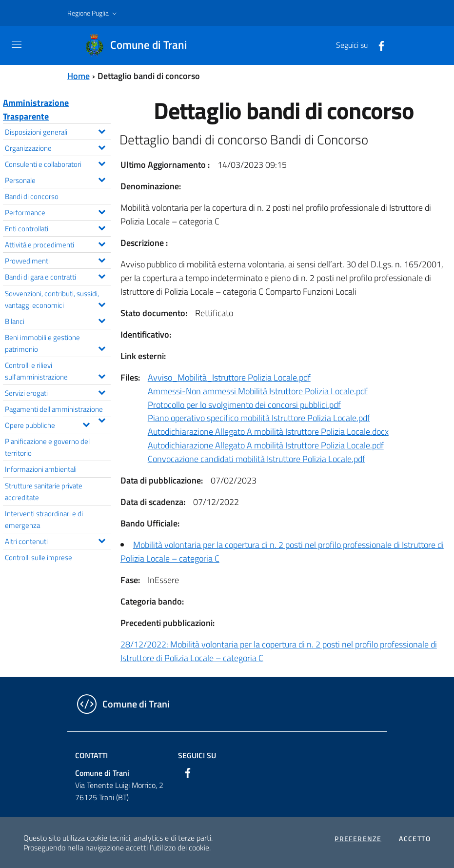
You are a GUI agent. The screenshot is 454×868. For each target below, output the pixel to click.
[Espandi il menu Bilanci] (102, 320)
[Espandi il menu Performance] (102, 211)
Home (79, 76)
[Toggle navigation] (17, 44)
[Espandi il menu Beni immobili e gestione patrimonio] (102, 347)
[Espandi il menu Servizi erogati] (102, 391)
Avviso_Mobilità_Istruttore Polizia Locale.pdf (229, 377)
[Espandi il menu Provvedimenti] (102, 259)
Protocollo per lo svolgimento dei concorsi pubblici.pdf (244, 405)
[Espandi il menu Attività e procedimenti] (102, 243)
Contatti (91, 755)
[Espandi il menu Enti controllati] (102, 227)
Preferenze (358, 839)
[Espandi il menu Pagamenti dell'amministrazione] (102, 419)
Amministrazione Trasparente (36, 110)
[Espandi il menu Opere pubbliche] (86, 424)
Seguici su (197, 755)
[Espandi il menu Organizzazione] (102, 146)
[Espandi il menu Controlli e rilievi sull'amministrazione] (102, 375)
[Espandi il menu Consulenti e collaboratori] (102, 162)
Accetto (415, 839)
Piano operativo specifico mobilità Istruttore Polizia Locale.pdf (259, 418)
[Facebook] (377, 45)
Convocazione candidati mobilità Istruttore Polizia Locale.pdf (257, 459)
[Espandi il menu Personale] (102, 179)
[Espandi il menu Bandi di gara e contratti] (102, 275)
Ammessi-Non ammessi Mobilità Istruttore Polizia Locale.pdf (258, 391)
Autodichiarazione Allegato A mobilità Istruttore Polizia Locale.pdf (266, 445)
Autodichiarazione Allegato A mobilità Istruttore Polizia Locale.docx (268, 432)
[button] (93, 13)
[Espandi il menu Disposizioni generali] (102, 130)
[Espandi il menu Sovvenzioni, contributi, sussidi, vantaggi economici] (102, 303)
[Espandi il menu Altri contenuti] (102, 540)
